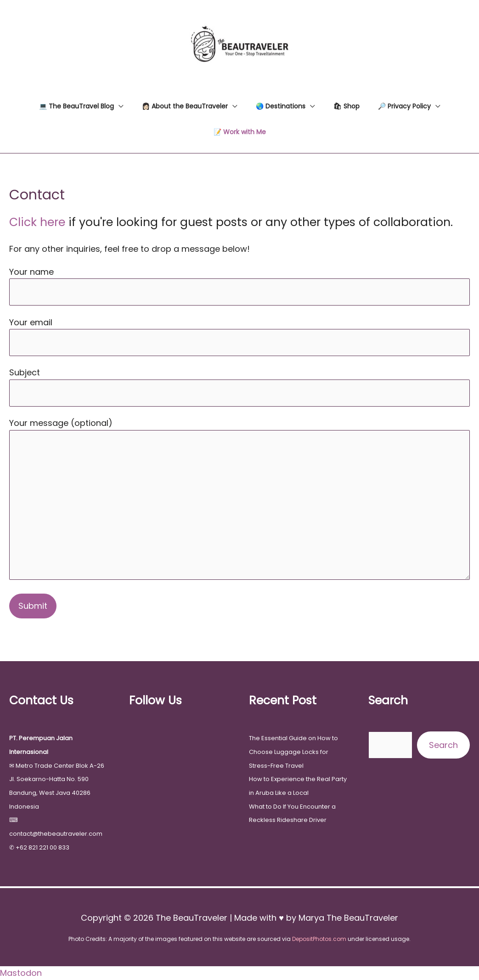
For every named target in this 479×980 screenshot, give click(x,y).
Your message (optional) (239, 500)
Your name (239, 286)
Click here (37, 222)
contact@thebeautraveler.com (56, 834)
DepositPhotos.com (319, 939)
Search (443, 745)
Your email (239, 336)
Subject (239, 386)
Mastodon (21, 973)
